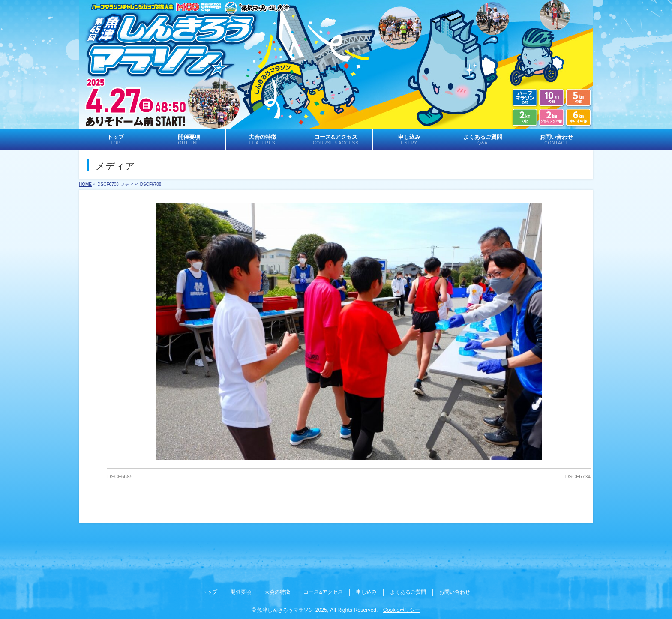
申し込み (366, 592)
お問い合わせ (455, 592)
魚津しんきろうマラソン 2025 (292, 610)
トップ (210, 592)
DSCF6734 (578, 477)
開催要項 (241, 592)
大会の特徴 (277, 592)
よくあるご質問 (408, 592)
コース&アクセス (323, 592)
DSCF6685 (120, 477)
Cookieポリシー (402, 610)
